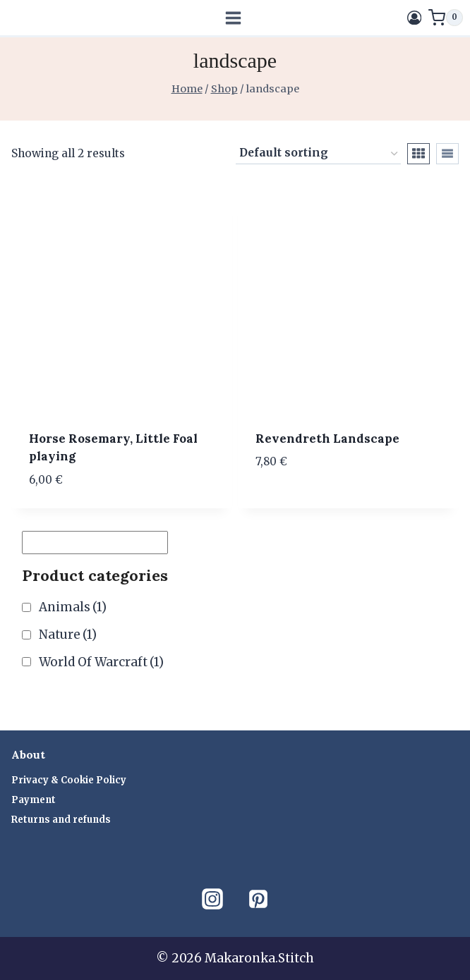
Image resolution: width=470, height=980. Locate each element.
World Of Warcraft (101, 662)
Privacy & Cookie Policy (69, 780)
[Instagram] (212, 899)
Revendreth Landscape (327, 439)
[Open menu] (233, 18)
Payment (34, 800)
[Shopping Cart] (446, 18)
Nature (68, 635)
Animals (73, 607)
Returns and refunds (61, 820)
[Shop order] (318, 154)
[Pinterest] (258, 899)
